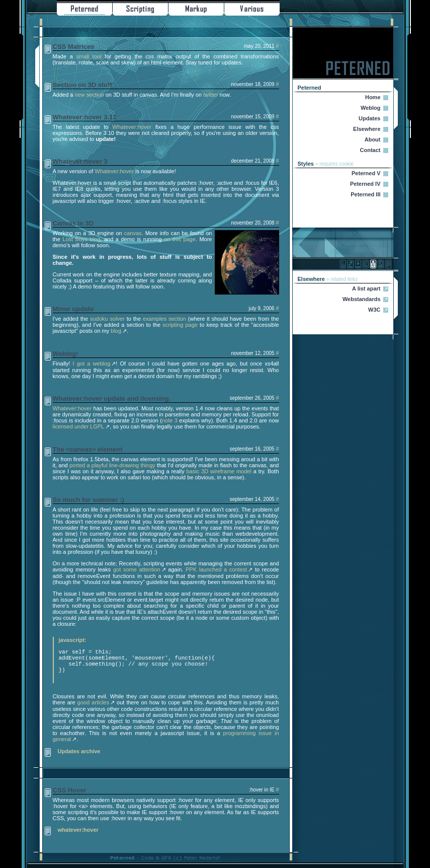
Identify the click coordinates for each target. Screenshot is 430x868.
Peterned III (365, 194)
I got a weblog (92, 364)
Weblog (371, 108)
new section (90, 95)
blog (116, 331)
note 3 (170, 420)
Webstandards (362, 299)
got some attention (137, 569)
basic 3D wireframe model (219, 471)
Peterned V (366, 173)
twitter (210, 95)
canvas (133, 233)
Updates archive (79, 751)
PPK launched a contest (216, 569)
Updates (369, 118)
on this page (180, 239)
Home (373, 97)
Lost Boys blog (81, 239)
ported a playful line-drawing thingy (112, 465)
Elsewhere (367, 129)
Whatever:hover (132, 127)
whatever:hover (78, 830)
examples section (164, 319)
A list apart (366, 288)
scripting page (180, 325)
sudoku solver (107, 319)
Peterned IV (365, 184)
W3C (374, 310)
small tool (89, 56)
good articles (93, 702)
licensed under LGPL (79, 426)
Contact (370, 150)
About (373, 139)
